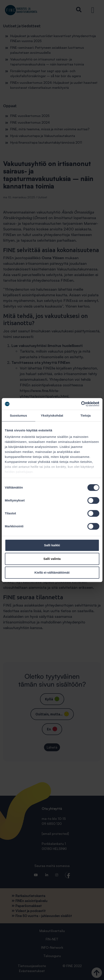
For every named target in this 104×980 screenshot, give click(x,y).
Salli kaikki (52, 545)
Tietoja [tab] (86, 415)
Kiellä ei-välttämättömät (52, 572)
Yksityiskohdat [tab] (52, 415)
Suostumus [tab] (18, 415)
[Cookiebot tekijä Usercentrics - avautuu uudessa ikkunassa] (81, 404)
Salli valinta (52, 559)
